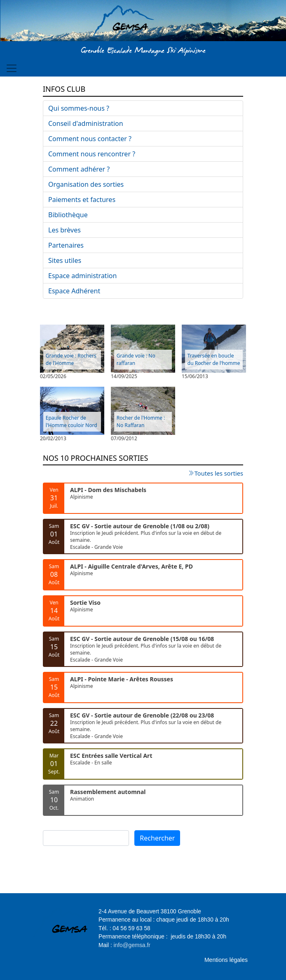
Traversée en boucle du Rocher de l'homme (214, 359)
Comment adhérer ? (79, 169)
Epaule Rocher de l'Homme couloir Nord (71, 421)
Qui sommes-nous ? (79, 108)
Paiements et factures (82, 200)
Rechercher (157, 838)
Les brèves (64, 230)
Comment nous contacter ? (90, 139)
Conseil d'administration (86, 123)
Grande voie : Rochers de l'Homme (71, 359)
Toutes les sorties (219, 473)
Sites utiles (65, 260)
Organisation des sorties (86, 184)
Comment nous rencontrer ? (92, 154)
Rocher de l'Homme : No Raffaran (141, 421)
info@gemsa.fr (132, 945)
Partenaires (66, 245)
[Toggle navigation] (12, 68)
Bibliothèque (68, 215)
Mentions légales (226, 960)
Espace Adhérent (74, 291)
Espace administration (82, 276)
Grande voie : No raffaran (136, 359)
